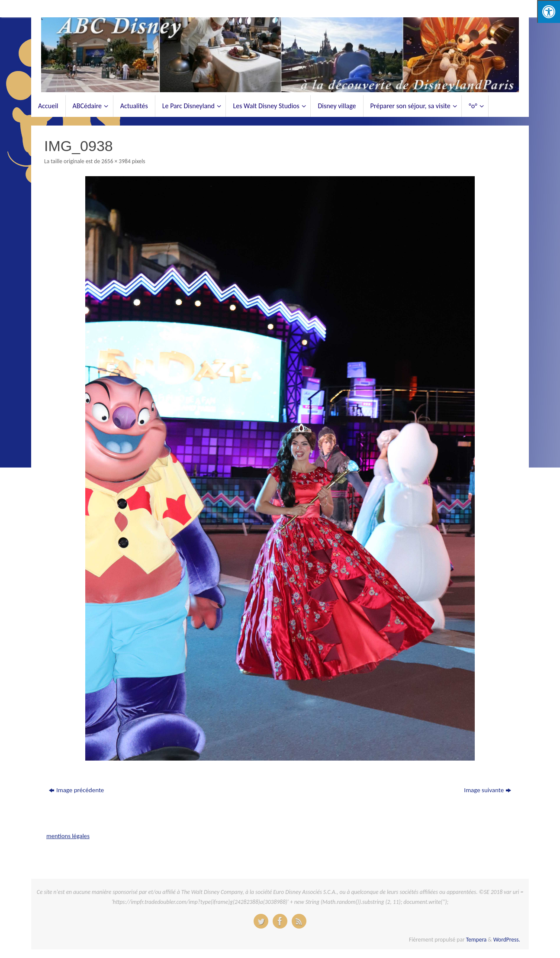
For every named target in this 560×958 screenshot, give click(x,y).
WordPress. (507, 940)
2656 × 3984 (116, 161)
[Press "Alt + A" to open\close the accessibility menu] (549, 11)
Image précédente (76, 790)
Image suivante (488, 790)
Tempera (476, 940)
